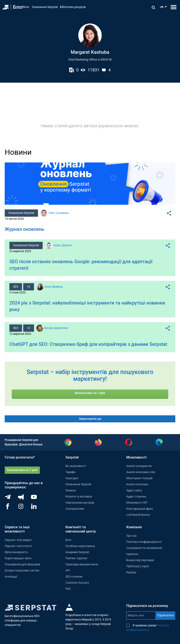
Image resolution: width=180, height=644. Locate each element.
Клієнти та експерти (79, 497)
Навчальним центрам (80, 503)
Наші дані (72, 478)
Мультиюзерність (16, 552)
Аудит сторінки (136, 497)
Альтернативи (75, 509)
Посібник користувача (80, 546)
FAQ (68, 589)
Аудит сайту (134, 490)
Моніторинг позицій (139, 478)
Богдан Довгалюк (56, 328)
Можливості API (137, 503)
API (68, 571)
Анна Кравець (54, 287)
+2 (29, 287)
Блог (18, 7)
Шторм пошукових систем (22, 571)
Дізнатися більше (31, 444)
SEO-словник (74, 577)
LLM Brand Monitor (138, 515)
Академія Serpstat (77, 552)
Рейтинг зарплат (76, 558)
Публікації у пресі (138, 566)
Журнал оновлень (24, 229)
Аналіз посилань (137, 484)
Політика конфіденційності (144, 542)
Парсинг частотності (18, 546)
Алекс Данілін (62, 245)
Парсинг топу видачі (18, 540)
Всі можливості (76, 466)
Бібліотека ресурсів (73, 7)
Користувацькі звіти (18, 558)
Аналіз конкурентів (139, 466)
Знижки (71, 490)
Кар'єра (131, 572)
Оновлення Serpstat (45, 7)
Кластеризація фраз (140, 509)
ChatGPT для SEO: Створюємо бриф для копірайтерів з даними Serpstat (88, 344)
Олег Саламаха (58, 213)
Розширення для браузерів (22, 564)
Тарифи (70, 472)
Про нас (132, 536)
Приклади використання (82, 564)
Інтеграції (11, 577)
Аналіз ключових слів (141, 472)
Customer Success (77, 583)
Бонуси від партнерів (140, 560)
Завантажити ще (90, 419)
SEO (16, 287)
